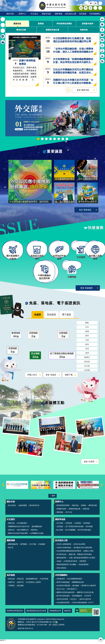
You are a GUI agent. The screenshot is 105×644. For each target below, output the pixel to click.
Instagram (102, 40)
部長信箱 (102, 24)
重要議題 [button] (3, 25)
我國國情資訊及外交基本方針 (19, 529)
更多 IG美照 (89, 464)
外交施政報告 (22, 526)
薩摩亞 (87, 360)
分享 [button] (95, 8)
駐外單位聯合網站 (63, 598)
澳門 (87, 339)
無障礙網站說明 (55, 613)
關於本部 (10, 14)
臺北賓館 (76, 588)
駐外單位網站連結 (84, 533)
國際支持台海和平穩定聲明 (18, 536)
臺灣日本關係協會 (63, 585)
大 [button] (81, 8)
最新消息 (17, 24)
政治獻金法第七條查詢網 (83, 550)
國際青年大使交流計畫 (85, 595)
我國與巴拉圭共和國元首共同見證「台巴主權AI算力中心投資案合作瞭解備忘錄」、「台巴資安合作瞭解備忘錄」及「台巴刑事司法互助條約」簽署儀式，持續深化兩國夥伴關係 (73, 82)
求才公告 (69, 515)
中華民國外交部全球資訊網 (53, 6)
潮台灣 (11, 550)
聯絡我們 (68, 613)
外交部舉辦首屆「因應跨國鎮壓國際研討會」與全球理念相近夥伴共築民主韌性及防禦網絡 (73, 61)
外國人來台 (32, 378)
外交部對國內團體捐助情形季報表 (69, 554)
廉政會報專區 (61, 560)
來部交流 (20, 581)
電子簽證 (68, 317)
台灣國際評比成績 (37, 536)
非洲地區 (13, 353)
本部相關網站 (95, 14)
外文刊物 (33, 547)
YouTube (102, 56)
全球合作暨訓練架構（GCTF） (83, 605)
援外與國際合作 (23, 533)
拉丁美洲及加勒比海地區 (62, 358)
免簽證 (36, 317)
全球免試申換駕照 (63, 139)
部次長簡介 (12, 508)
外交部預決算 (61, 557)
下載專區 (11, 588)
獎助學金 (34, 533)
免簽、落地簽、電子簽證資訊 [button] (3, 36)
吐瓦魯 (87, 369)
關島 (87, 326)
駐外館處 (89, 529)
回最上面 (101, 640)
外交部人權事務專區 (64, 547)
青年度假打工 (72, 592)
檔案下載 (69, 378)
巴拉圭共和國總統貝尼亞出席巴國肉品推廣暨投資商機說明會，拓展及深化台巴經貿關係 (73, 71)
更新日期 (21, 631)
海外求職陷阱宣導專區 (55, 139)
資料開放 (83, 564)
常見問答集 (44, 581)
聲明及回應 (21, 30)
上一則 (3, 488)
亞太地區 (35, 358)
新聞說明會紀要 (53, 30)
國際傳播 (59, 14)
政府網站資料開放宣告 (15, 613)
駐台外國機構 (71, 533)
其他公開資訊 (61, 571)
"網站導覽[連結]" (96, 3)
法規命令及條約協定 (64, 550)
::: (6, 502)
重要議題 (55, 151)
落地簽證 (51, 317)
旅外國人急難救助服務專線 (102, 19)
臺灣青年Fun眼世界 (89, 588)
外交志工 (74, 602)
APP (102, 51)
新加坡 (87, 365)
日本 (87, 330)
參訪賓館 (20, 588)
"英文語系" (100, 3)
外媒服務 (42, 547)
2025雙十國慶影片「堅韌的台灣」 (46, 139)
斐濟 (87, 356)
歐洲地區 (16, 338)
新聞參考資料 (88, 24)
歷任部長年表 (34, 508)
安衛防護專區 (84, 567)
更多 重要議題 (85, 210)
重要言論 (11, 526)
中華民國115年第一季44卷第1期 (38, 139)
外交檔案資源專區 (63, 605)
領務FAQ (11, 585)
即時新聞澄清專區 (64, 24)
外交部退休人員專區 (33, 585)
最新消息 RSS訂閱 (68, 90)
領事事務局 (61, 581)
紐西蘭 (87, 373)
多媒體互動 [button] (3, 42)
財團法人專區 (89, 554)
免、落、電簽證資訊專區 (67, 139)
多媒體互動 (55, 405)
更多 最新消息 (83, 90)
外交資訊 (34, 14)
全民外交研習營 (62, 602)
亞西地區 (33, 338)
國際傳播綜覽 (13, 547)
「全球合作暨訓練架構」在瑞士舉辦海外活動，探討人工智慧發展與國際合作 (73, 50)
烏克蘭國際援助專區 (59, 139)
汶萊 (87, 343)
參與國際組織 (37, 529)
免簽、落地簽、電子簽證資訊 (55, 306)
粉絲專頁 (102, 30)
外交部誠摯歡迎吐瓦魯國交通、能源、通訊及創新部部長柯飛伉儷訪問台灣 (73, 40)
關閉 (53, 498)
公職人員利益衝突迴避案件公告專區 (82, 560)
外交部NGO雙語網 (63, 588)
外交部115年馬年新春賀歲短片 (42, 139)
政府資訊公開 (71, 14)
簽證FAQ (20, 585)
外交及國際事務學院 (75, 581)
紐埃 (87, 347)
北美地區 (63, 338)
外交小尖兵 (61, 592)
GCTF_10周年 (50, 139)
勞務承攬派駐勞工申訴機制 (66, 567)
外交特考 (88, 598)
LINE (102, 35)
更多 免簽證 (51, 378)
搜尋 (100, 8)
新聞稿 (41, 24)
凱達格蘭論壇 (77, 598)
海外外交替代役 (85, 602)
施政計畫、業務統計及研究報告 (80, 557)
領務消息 (84, 30)
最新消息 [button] (3, 19)
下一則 (102, 488)
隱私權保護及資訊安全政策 (36, 613)
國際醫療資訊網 (78, 585)
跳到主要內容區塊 (1, 1)
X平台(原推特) (102, 45)
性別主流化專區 (80, 547)
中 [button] (86, 8)
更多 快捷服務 (86, 291)
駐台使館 (60, 533)
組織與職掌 (23, 508)
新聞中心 (22, 14)
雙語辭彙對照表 (32, 581)
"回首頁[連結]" (91, 3)
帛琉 (87, 352)
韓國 (87, 334)
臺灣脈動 (24, 547)
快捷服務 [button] (3, 31)
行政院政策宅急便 (71, 564)
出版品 (59, 564)
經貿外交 (11, 533)
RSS (102, 61)
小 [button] (90, 8)
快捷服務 (96, 228)
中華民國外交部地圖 (56, 625)
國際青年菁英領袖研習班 (66, 595)
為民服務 (83, 14)
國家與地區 (46, 14)
